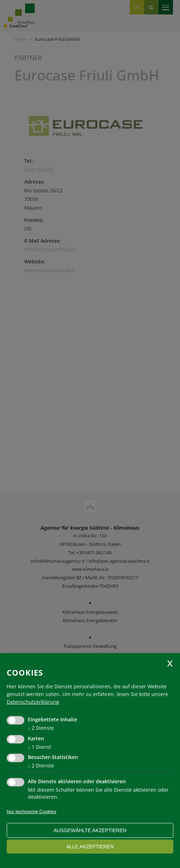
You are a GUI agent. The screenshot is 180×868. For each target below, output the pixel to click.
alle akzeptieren (90, 847)
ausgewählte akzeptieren (90, 830)
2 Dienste (41, 728)
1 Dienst (39, 747)
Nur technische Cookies (32, 812)
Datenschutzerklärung (33, 702)
